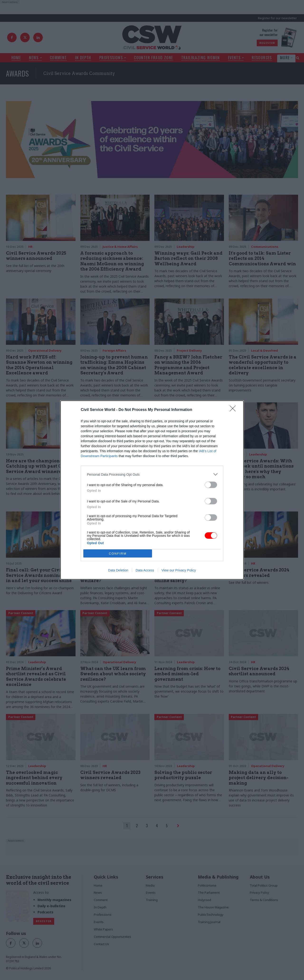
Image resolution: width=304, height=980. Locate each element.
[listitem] (152, 474)
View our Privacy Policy (179, 570)
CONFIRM (118, 554)
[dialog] (152, 490)
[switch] (211, 485)
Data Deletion (118, 570)
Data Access (145, 570)
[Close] (234, 410)
